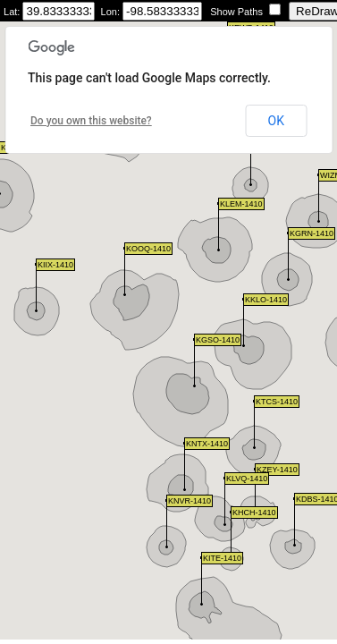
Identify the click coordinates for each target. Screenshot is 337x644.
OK (276, 121)
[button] (254, 424)
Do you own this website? (91, 121)
